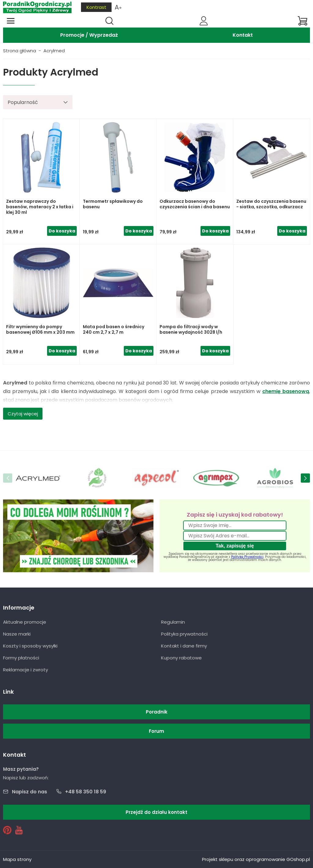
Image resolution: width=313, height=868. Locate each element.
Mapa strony (17, 859)
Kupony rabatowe (181, 658)
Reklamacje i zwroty (26, 670)
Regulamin (173, 622)
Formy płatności (21, 658)
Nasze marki (17, 634)
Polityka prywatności (184, 634)
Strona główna (20, 51)
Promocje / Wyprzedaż (89, 35)
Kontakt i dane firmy (184, 646)
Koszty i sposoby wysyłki (30, 646)
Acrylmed (54, 51)
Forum (156, 731)
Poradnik (157, 712)
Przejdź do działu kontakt (156, 812)
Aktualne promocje (25, 622)
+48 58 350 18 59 (86, 792)
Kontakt (243, 35)
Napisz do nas (29, 792)
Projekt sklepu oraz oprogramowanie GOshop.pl (256, 859)
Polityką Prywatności (247, 557)
